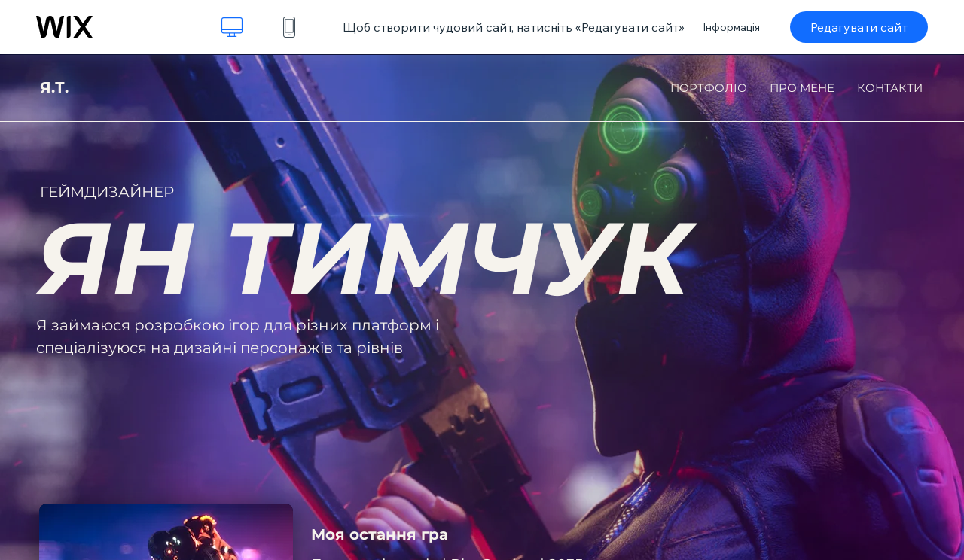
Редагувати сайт (859, 27)
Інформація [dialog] (731, 27)
